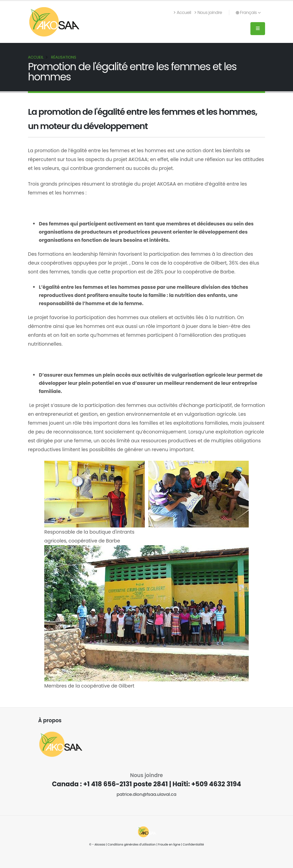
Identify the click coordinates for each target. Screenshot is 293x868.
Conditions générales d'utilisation (132, 845)
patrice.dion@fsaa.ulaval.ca (146, 794)
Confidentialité (193, 845)
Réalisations (64, 57)
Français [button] (248, 12)
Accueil (182, 12)
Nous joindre (208, 12)
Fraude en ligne (169, 845)
